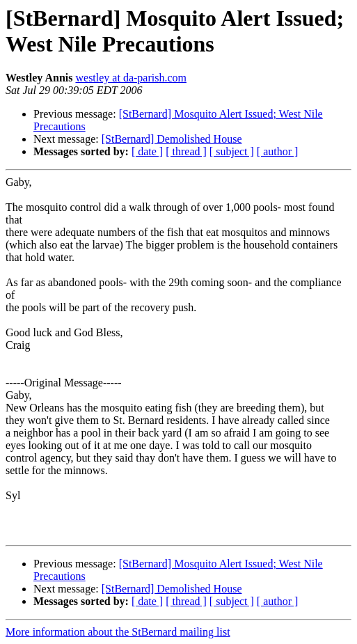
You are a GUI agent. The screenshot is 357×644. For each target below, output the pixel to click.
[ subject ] (232, 151)
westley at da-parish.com (131, 78)
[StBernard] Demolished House (172, 139)
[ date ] (147, 151)
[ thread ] (186, 151)
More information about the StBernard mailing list (118, 632)
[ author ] (278, 151)
